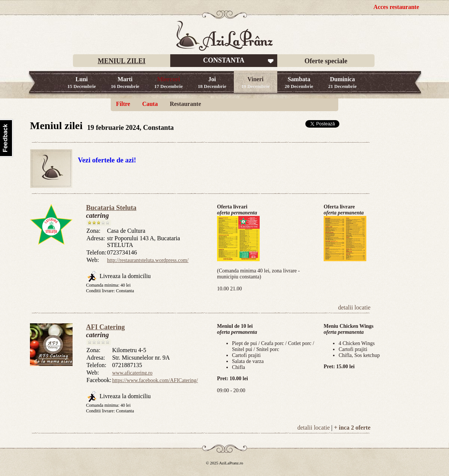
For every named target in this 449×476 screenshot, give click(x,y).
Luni (82, 83)
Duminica (342, 83)
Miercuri (168, 83)
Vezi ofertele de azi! (107, 160)
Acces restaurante (396, 7)
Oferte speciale (326, 61)
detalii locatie (354, 307)
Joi (212, 83)
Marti (125, 83)
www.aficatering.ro (132, 373)
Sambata (299, 83)
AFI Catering (105, 327)
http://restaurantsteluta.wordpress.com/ (148, 260)
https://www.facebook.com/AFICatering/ (155, 380)
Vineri (256, 83)
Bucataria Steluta (111, 208)
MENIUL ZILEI (122, 61)
